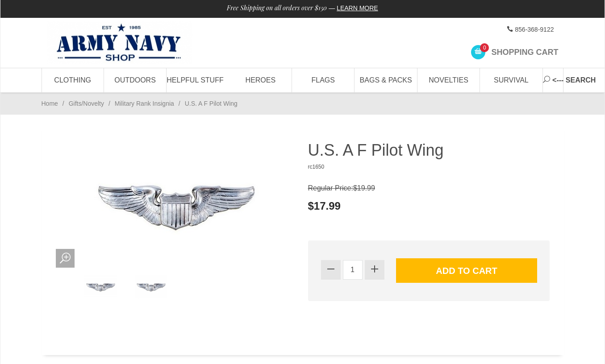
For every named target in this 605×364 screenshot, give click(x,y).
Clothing (73, 80)
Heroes (261, 80)
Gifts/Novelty (86, 103)
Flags (323, 80)
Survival (511, 80)
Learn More (357, 8)
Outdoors (135, 80)
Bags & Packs (386, 80)
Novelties (449, 80)
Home (50, 103)
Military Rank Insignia (144, 103)
